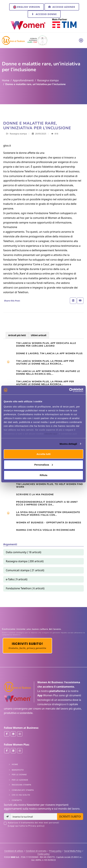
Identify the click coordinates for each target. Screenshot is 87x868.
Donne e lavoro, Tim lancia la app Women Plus (49, 353)
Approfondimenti (23, 80)
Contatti (17, 800)
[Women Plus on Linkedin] (13, 751)
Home (6, 80)
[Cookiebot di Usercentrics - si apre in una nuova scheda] (69, 390)
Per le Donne (19, 774)
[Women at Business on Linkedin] (13, 734)
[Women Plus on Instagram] (20, 751)
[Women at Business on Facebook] (7, 734)
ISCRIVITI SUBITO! (70, 817)
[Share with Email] (80, 301)
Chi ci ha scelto (21, 795)
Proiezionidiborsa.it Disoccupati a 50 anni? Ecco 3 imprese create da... (47, 503)
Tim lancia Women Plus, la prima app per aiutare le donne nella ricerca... (45, 362)
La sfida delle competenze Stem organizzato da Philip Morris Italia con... (48, 514)
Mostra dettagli (68, 444)
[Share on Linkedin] (73, 301)
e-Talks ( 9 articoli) (17, 579)
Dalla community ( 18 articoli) (24, 552)
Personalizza (44, 464)
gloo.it (7, 146)
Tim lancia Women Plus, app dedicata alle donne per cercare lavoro (46, 345)
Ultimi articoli (39, 335)
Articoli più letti (17, 335)
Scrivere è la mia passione (35, 495)
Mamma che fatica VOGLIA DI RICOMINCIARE (46, 530)
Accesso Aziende (62, 7)
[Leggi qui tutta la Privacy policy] (26, 826)
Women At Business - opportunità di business (49, 523)
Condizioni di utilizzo (14, 851)
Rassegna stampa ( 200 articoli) (25, 561)
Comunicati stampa (23, 790)
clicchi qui (51, 434)
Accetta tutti (44, 454)
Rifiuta (44, 475)
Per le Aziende (20, 780)
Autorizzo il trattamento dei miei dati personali (45, 824)
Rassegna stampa (48, 80)
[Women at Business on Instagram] (20, 734)
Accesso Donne (44, 14)
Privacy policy (55, 851)
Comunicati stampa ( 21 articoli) (25, 570)
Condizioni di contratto (36, 851)
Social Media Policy (73, 851)
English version (27, 7)
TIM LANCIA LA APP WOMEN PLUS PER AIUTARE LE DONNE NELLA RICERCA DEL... (48, 373)
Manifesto (18, 770)
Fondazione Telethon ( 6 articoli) (25, 588)
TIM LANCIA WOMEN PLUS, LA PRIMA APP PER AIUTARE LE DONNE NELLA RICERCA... (45, 383)
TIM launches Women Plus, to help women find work (50, 486)
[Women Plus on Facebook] (7, 751)
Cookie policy (43, 854)
